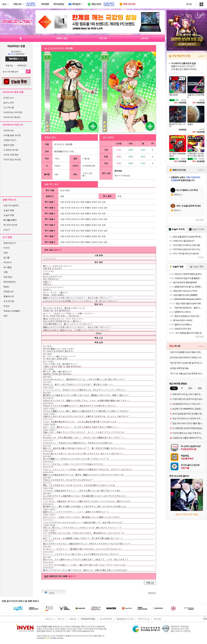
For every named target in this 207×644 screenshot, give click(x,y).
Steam (6, 287)
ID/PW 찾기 (22, 66)
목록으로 (150, 583)
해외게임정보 (9, 282)
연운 (5, 316)
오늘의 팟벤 (9, 215)
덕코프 (6, 306)
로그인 (189, 4)
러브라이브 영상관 (12, 117)
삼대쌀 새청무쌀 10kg (179, 368)
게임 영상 (8, 277)
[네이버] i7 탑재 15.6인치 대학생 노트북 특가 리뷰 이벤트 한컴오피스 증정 (187, 357)
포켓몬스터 (8, 292)
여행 (5, 272)
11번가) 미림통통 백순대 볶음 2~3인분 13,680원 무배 (187, 352)
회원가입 (9, 66)
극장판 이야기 (10, 140)
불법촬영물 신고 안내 (125, 619)
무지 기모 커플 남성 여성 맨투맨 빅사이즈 (187, 374)
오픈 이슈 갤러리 (11, 205)
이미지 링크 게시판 (12, 160)
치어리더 (7, 262)
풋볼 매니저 (9, 296)
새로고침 (199, 220)
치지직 (6, 248)
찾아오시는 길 (143, 619)
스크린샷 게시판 (11, 150)
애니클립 (7, 267)
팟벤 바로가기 (10, 243)
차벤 (5, 253)
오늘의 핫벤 (9, 210)
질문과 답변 (9, 145)
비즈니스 (61, 619)
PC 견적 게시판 (10, 225)
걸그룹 (6, 258)
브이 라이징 (9, 301)
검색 (28, 71)
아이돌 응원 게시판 (12, 135)
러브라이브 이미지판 (13, 112)
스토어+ (201, 56)
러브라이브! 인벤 (16, 46)
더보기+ (201, 170)
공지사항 (157, 619)
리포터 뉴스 (9, 98)
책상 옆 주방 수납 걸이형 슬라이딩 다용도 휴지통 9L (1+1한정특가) (187, 363)
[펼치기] (58, 250)
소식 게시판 (9, 107)
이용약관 (72, 619)
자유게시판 (8, 130)
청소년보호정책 (106, 619)
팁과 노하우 (9, 103)
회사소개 (49, 619)
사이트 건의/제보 (11, 155)
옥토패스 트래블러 (12, 311)
